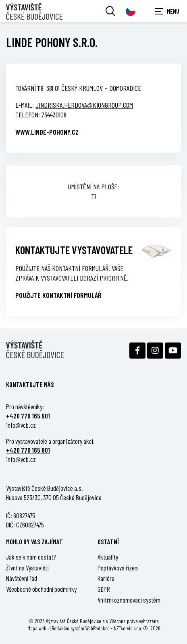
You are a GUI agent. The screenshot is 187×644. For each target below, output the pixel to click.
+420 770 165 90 (27, 416)
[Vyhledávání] (110, 11)
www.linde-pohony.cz (47, 132)
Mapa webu (38, 628)
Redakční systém (68, 628)
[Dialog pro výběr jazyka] (131, 11)
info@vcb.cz (21, 425)
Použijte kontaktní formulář (58, 295)
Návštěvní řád (22, 578)
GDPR (104, 589)
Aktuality (108, 557)
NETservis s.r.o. (128, 628)
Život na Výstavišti (27, 568)
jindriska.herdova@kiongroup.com (84, 105)
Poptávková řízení (118, 568)
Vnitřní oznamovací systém (129, 600)
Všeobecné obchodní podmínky (41, 589)
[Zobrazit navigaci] (167, 11)
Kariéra (106, 578)
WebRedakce (98, 628)
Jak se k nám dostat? (31, 557)
